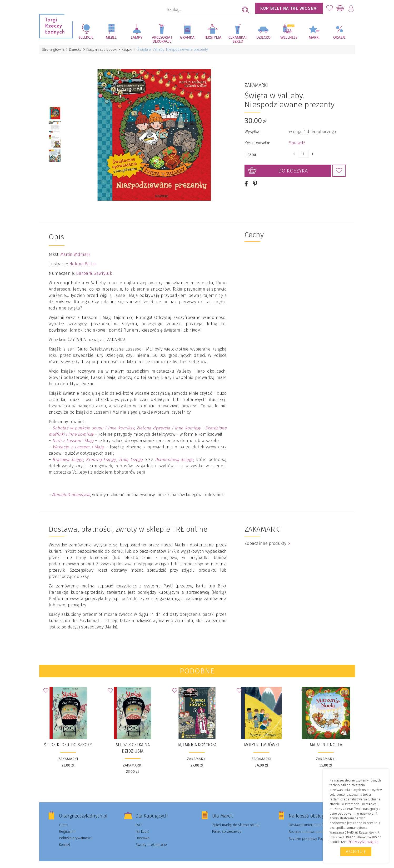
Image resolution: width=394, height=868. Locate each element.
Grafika (187, 38)
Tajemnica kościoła (197, 738)
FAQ (139, 818)
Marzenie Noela (326, 738)
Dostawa (142, 831)
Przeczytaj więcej (363, 842)
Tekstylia (213, 38)
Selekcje (86, 38)
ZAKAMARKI (256, 82)
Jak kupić (142, 824)
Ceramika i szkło (238, 40)
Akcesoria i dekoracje (162, 40)
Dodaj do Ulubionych (339, 167)
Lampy (137, 38)
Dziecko (263, 38)
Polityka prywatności (75, 831)
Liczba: (251, 151)
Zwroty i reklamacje (151, 838)
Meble (111, 38)
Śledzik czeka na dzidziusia (133, 741)
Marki (314, 38)
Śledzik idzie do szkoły (68, 738)
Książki (130, 50)
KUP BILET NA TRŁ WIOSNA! (289, 8)
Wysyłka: (252, 128)
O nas (64, 818)
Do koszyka (293, 167)
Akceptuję (356, 852)
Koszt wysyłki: (257, 139)
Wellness (289, 38)
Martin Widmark (75, 247)
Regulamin (67, 824)
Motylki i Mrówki (261, 738)
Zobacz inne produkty (267, 536)
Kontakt (65, 838)
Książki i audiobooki (104, 50)
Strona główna (54, 50)
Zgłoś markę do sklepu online (236, 818)
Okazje (339, 38)
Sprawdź (297, 139)
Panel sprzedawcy (227, 824)
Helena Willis (83, 257)
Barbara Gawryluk (94, 266)
